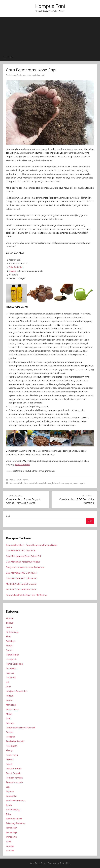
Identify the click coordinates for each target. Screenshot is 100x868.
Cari (8, 516)
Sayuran (10, 791)
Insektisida (11, 668)
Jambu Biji (11, 678)
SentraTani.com (22, 465)
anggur (10, 623)
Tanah (9, 805)
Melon (9, 714)
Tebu (8, 814)
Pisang (9, 750)
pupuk (69, 483)
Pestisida (10, 737)
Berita (9, 627)
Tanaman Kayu (13, 810)
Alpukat (10, 618)
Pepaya (10, 732)
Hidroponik (11, 659)
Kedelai (10, 696)
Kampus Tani (50, 6)
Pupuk (12, 480)
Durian (9, 650)
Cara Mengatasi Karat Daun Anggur (23, 562)
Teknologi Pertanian (16, 823)
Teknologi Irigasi (14, 819)
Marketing (11, 705)
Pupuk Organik (22, 480)
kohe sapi (47, 483)
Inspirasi (10, 673)
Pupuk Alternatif (14, 769)
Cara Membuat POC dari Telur (20, 551)
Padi (8, 719)
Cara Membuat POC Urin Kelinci (21, 573)
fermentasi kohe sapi (33, 483)
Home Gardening (14, 664)
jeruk (8, 687)
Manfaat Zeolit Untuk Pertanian (21, 584)
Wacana (10, 851)
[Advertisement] (50, 34)
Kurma (9, 700)
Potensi (10, 759)
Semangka (11, 796)
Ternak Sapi (12, 832)
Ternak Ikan (11, 828)
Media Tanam (13, 709)
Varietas (10, 846)
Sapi (8, 787)
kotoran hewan (59, 483)
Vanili (9, 841)
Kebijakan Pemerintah (17, 691)
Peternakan (12, 746)
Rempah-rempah (14, 778)
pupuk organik (79, 483)
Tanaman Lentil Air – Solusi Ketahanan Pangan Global (32, 545)
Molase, (12, 271)
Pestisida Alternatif (15, 741)
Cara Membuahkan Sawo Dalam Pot (23, 556)
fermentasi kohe (17, 483)
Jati (8, 682)
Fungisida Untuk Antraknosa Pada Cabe (25, 567)
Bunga (9, 646)
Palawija (10, 723)
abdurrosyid (39, 75)
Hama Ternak (12, 655)
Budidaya (11, 641)
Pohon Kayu (12, 755)
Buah (8, 637)
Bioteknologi (12, 632)
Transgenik (11, 837)
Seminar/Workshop (16, 800)
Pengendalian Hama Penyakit (20, 728)
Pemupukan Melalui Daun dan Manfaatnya (27, 595)
